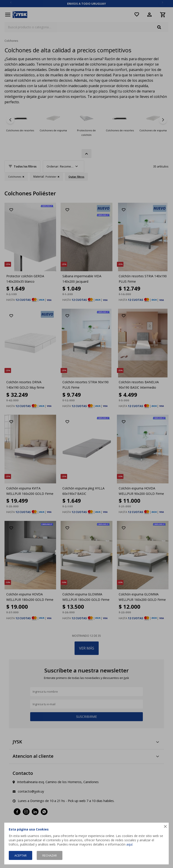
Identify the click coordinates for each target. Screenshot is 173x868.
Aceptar (20, 855)
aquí (129, 844)
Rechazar (50, 855)
